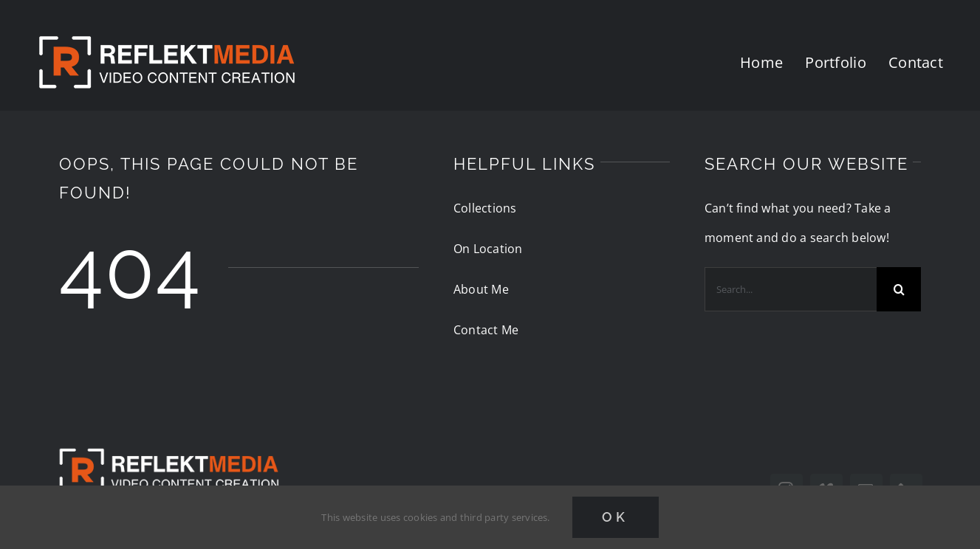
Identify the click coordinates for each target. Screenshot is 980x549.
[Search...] (791, 289)
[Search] (899, 289)
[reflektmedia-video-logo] (168, 436)
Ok (616, 517)
